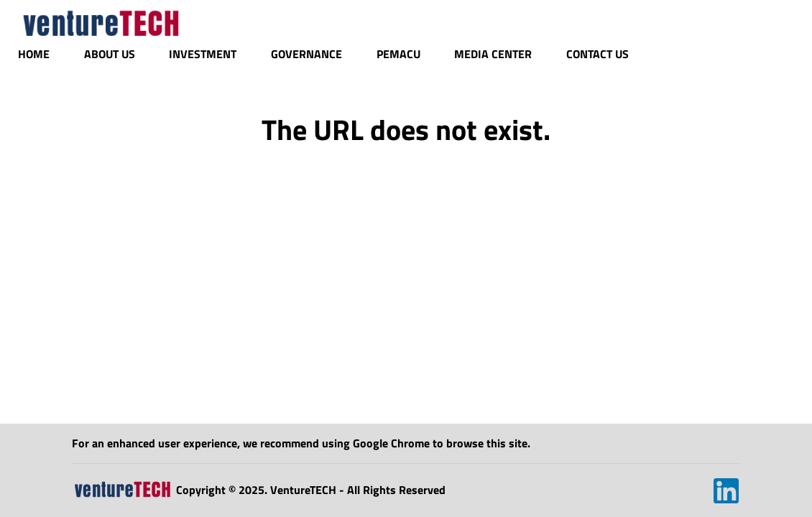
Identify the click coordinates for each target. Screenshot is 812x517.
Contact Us (598, 54)
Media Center (493, 54)
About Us (110, 54)
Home (34, 54)
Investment (203, 54)
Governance (306, 54)
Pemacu (398, 54)
